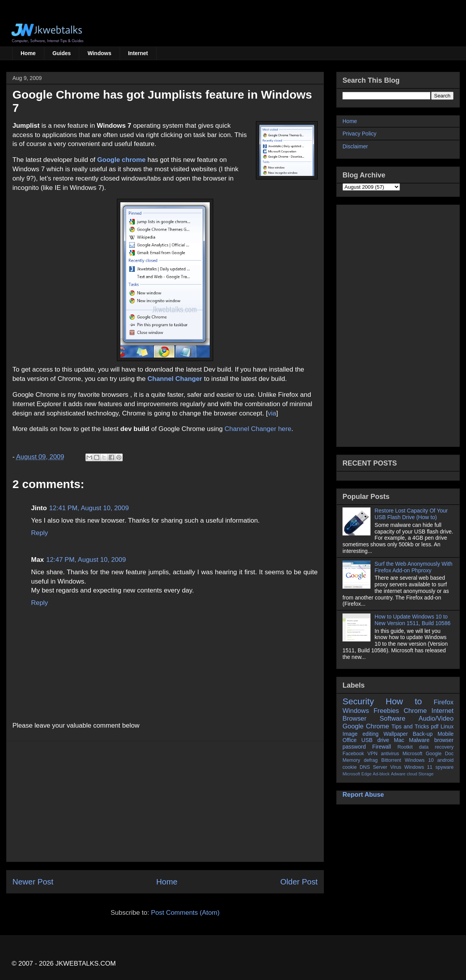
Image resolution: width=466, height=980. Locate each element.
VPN (372, 754)
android (445, 760)
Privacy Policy (359, 134)
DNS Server (373, 767)
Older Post (299, 882)
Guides (62, 53)
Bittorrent (391, 760)
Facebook (353, 754)
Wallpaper (396, 734)
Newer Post (33, 882)
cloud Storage (420, 774)
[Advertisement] (165, 801)
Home (28, 53)
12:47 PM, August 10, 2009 (86, 560)
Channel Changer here (258, 429)
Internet (138, 53)
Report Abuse (363, 794)
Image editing (361, 734)
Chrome (415, 711)
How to (404, 701)
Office (349, 740)
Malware (419, 740)
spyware (444, 767)
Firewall (382, 747)
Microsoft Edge (357, 774)
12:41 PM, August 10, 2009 (89, 508)
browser (444, 740)
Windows (99, 53)
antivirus (390, 754)
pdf (435, 726)
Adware (398, 774)
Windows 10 (419, 760)
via (272, 413)
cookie (349, 767)
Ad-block (381, 774)
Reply (39, 533)
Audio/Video (436, 718)
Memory (351, 760)
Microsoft (412, 754)
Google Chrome (366, 726)
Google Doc (440, 754)
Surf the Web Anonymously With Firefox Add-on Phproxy (414, 567)
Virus (396, 767)
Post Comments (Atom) (185, 913)
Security (358, 701)
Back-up (423, 734)
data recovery (436, 747)
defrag (371, 760)
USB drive (375, 740)
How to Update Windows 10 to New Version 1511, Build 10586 (413, 620)
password (354, 747)
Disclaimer (355, 146)
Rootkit (405, 747)
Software (393, 718)
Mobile (446, 734)
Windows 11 (418, 767)
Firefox (444, 702)
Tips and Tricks (410, 726)
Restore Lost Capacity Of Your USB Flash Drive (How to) (411, 514)
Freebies (386, 711)
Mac (399, 740)
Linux (447, 726)
